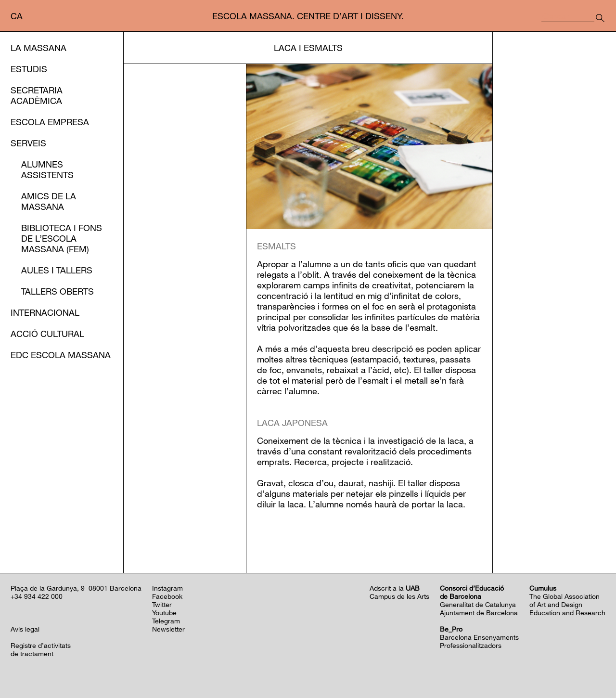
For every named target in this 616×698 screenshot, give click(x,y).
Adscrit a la (395, 588)
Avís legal (25, 629)
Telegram (166, 621)
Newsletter (168, 629)
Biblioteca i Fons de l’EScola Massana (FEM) (62, 238)
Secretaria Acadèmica (37, 95)
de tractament (32, 653)
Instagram (167, 588)
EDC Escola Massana (61, 355)
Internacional (45, 312)
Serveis (28, 143)
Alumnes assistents (47, 169)
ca (17, 16)
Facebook (167, 596)
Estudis (29, 69)
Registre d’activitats (41, 645)
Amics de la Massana (49, 201)
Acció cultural (47, 334)
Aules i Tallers (57, 270)
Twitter (162, 604)
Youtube (164, 613)
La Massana (38, 48)
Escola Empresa (50, 122)
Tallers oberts (58, 291)
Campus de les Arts (399, 596)
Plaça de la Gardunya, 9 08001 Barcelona (76, 588)
